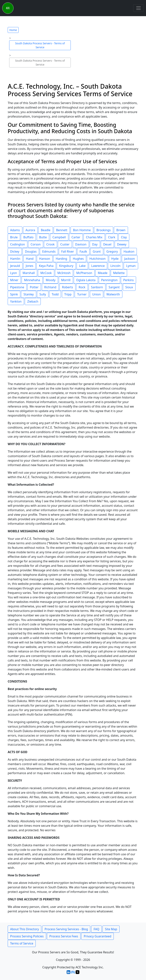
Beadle (46, 230)
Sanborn (97, 287)
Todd (55, 294)
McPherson (84, 273)
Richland (50, 287)
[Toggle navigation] (138, 8)
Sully (43, 294)
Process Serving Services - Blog (66, 929)
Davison (81, 244)
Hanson (45, 259)
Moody (51, 280)
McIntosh (64, 273)
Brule (14, 237)
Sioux (129, 287)
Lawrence (98, 266)
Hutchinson (97, 259)
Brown (121, 230)
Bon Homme (82, 230)
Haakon (129, 251)
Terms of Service (22, 943)
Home (13, 30)
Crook (50, 244)
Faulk (83, 251)
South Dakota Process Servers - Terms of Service (40, 45)
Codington (18, 244)
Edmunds (49, 251)
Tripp (68, 294)
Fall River (68, 251)
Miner (14, 280)
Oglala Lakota (86, 280)
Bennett (62, 230)
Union (97, 294)
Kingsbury (66, 266)
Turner (82, 294)
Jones (30, 266)
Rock (82, 287)
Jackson (130, 259)
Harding (61, 259)
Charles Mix (94, 237)
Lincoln (115, 266)
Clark (112, 237)
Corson (36, 244)
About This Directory (24, 929)
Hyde (115, 259)
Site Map (111, 929)
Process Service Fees (64, 936)
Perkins (129, 280)
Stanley (29, 294)
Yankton (16, 301)
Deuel (107, 244)
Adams (15, 230)
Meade (103, 273)
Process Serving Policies (27, 936)
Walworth (113, 294)
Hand (30, 259)
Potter (34, 287)
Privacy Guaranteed (97, 936)
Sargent (114, 287)
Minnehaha (32, 280)
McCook (46, 273)
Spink (14, 294)
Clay (124, 237)
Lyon (14, 273)
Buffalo (28, 237)
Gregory (112, 251)
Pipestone (17, 287)
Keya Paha (46, 266)
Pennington (109, 280)
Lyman (131, 266)
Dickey (15, 251)
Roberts (67, 287)
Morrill (66, 280)
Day (95, 244)
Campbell (59, 237)
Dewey (122, 244)
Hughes (78, 259)
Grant (97, 251)
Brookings (104, 230)
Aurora (30, 230)
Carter (76, 237)
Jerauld (15, 266)
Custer (65, 244)
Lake (82, 266)
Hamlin (15, 259)
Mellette (119, 273)
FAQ (96, 929)
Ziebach (33, 301)
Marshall (29, 273)
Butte (43, 237)
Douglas (31, 251)
